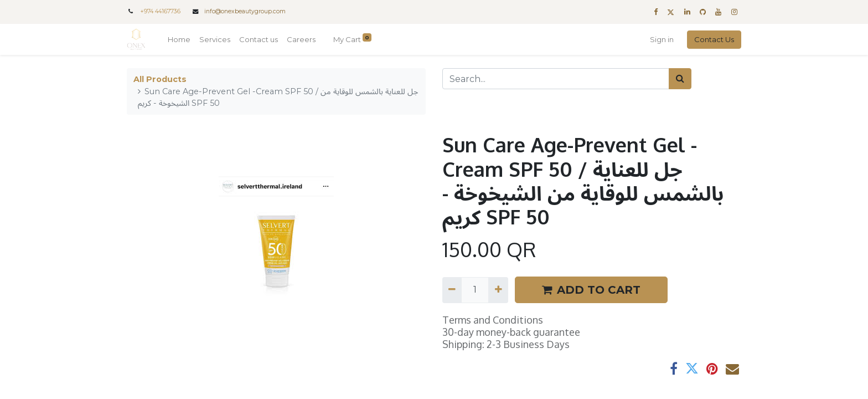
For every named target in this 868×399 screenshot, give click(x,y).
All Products (160, 79)
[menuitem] (179, 40)
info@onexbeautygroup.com (245, 11)
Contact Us (714, 39)
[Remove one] (452, 290)
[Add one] (498, 290)
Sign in (662, 39)
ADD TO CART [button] (591, 290)
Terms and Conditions (493, 320)
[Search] (680, 79)
